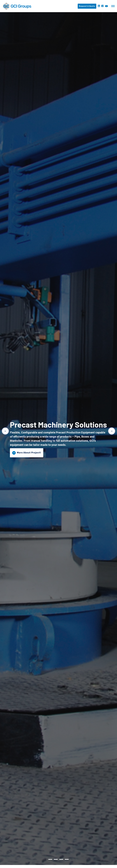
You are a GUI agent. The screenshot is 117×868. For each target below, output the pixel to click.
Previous (5, 431)
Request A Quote (87, 6)
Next (112, 431)
